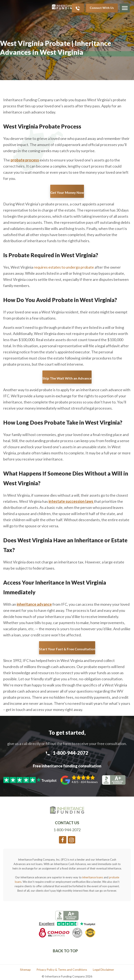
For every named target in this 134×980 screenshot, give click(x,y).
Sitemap (25, 970)
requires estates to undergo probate (64, 267)
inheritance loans (93, 877)
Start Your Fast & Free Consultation (67, 649)
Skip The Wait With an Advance (67, 378)
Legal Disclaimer (103, 970)
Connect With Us (102, 8)
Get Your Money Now (67, 192)
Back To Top (66, 951)
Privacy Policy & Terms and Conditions (62, 970)
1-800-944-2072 (67, 753)
